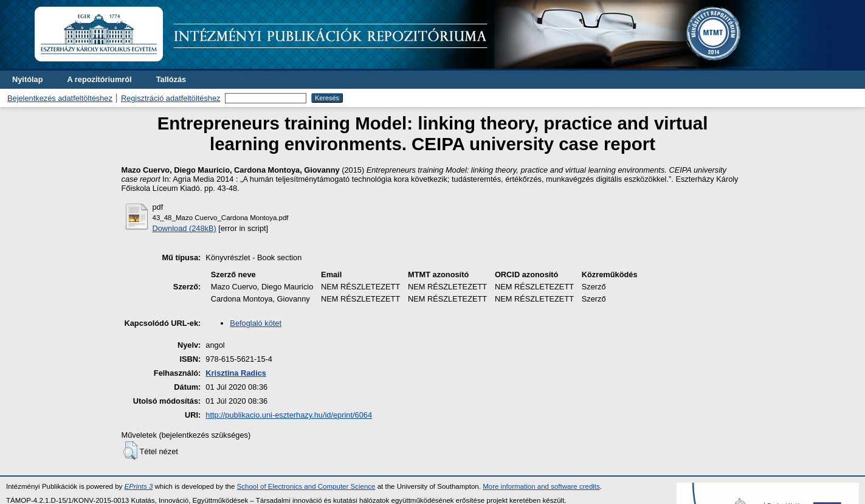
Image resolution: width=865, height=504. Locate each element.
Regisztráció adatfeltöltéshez (171, 98)
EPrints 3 (139, 486)
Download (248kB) (184, 228)
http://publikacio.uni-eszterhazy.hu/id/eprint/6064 (289, 415)
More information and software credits (541, 486)
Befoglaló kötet (256, 323)
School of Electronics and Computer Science (306, 486)
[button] (130, 450)
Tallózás (171, 79)
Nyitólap (27, 79)
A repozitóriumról (99, 79)
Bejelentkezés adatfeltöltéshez (60, 98)
